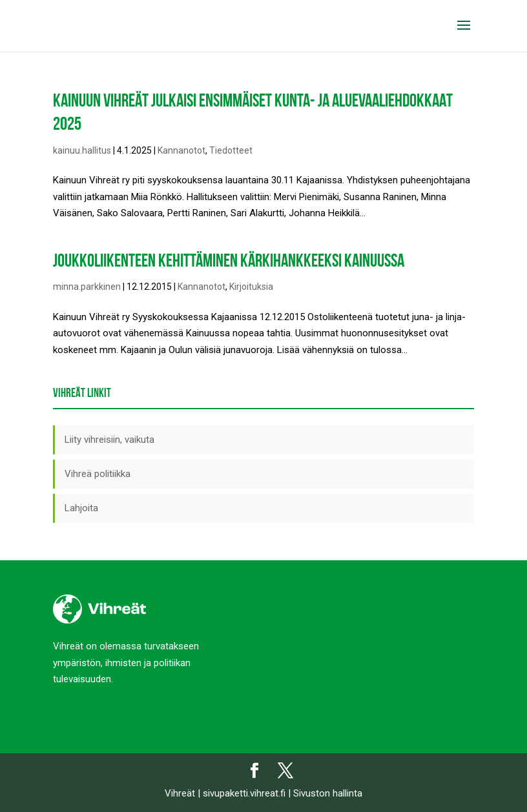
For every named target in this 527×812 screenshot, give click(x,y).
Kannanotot (181, 150)
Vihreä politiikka (98, 474)
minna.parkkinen (87, 287)
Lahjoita (81, 508)
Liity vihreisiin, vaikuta (109, 440)
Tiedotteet (231, 150)
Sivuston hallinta (328, 793)
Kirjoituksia (251, 287)
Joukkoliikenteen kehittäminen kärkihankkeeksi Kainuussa (229, 260)
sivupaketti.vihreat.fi (244, 793)
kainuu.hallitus (82, 150)
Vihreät (180, 793)
